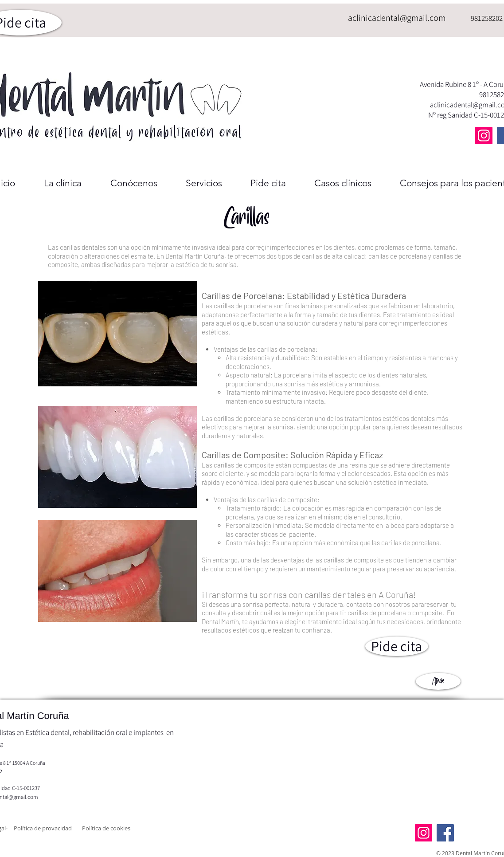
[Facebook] (445, 833)
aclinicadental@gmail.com (397, 18)
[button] (43, 828)
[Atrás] (438, 681)
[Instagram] (484, 136)
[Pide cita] (397, 646)
